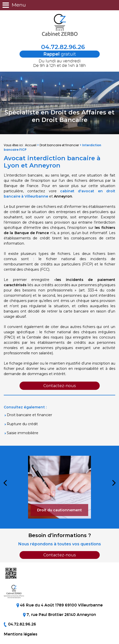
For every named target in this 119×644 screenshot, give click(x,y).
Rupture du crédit (22, 424)
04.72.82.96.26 (60, 47)
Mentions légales (21, 634)
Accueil (31, 145)
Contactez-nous (60, 386)
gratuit (60, 54)
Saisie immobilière (23, 433)
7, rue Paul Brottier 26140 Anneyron (61, 615)
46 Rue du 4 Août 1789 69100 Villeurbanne (61, 605)
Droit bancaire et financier (59, 145)
